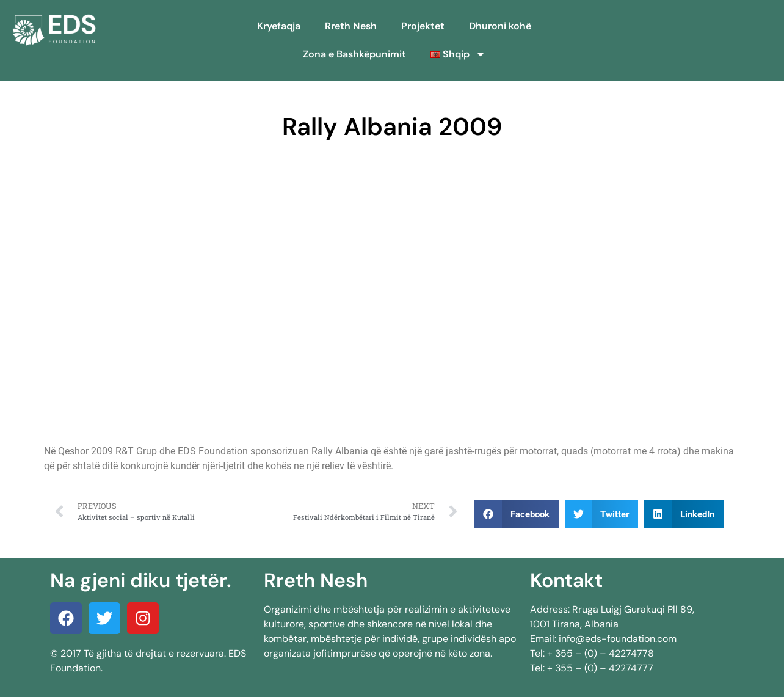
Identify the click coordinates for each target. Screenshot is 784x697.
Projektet (423, 26)
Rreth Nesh (351, 26)
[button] (517, 514)
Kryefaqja (279, 26)
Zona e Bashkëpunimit (354, 54)
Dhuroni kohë (500, 26)
